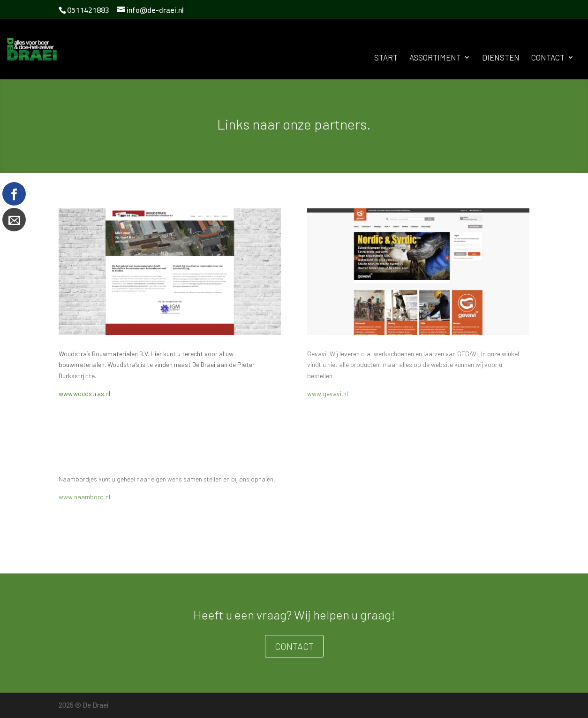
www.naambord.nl (84, 497)
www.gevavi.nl (328, 393)
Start (386, 58)
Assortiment (435, 58)
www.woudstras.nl (84, 393)
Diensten (501, 58)
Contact (548, 58)
